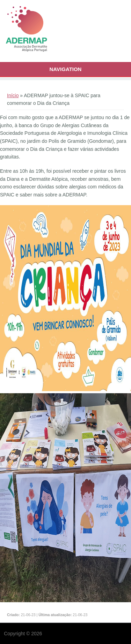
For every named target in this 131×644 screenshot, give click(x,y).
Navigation (66, 69)
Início (13, 95)
